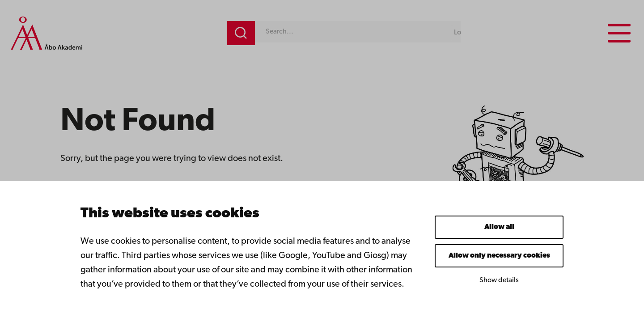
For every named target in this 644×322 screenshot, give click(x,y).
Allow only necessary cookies (499, 256)
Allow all (499, 227)
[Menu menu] (619, 33)
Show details (499, 280)
